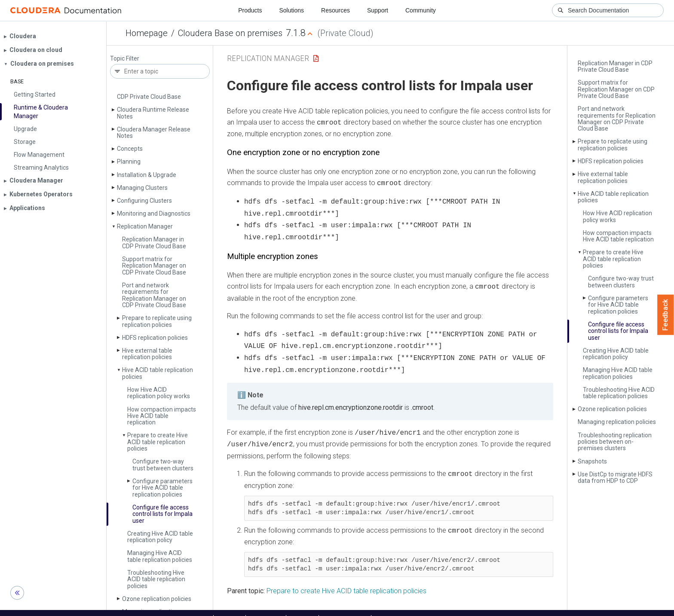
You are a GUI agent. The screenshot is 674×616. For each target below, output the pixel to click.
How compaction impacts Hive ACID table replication (162, 416)
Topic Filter (125, 59)
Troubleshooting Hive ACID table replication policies (156, 579)
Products (250, 10)
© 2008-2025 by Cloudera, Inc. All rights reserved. (435, 607)
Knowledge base (345, 607)
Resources (335, 10)
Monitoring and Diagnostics (154, 213)
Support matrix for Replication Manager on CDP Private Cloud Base (154, 266)
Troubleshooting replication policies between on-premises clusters (615, 442)
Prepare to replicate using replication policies (157, 321)
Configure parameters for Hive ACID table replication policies (162, 488)
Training (302, 607)
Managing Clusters (142, 188)
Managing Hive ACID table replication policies (160, 556)
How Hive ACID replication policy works (159, 393)
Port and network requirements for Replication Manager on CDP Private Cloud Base (154, 295)
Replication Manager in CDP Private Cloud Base (154, 242)
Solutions (291, 10)
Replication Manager (145, 226)
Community (421, 10)
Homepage (147, 33)
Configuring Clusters (144, 201)
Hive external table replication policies (147, 354)
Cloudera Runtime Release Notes (153, 113)
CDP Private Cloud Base (149, 97)
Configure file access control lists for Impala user (162, 514)
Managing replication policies (617, 422)
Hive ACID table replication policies (158, 373)
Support (378, 10)
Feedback (666, 315)
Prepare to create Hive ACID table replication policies (158, 442)
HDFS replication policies (155, 338)
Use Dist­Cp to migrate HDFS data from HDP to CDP (615, 477)
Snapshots (592, 461)
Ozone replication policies (612, 409)
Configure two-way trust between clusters (163, 465)
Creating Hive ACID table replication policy (160, 537)
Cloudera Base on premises (230, 33)
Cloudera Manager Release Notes (154, 133)
